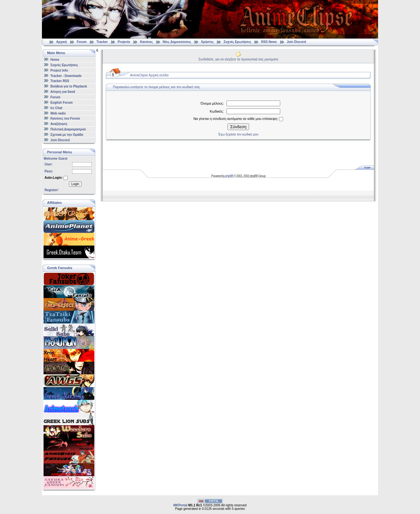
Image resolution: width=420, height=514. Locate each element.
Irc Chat (56, 108)
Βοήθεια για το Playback (69, 86)
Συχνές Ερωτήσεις (238, 42)
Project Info (59, 70)
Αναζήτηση (59, 124)
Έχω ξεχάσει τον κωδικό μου (238, 134)
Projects (124, 42)
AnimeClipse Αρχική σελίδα (149, 75)
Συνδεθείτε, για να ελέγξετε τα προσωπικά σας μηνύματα (238, 59)
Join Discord (296, 42)
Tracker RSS (60, 81)
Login (75, 184)
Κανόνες (146, 42)
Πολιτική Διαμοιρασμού (68, 129)
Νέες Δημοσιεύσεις (177, 42)
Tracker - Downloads (66, 76)
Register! (51, 190)
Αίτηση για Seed (63, 92)
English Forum (62, 103)
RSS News (269, 42)
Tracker (102, 42)
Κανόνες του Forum (65, 118)
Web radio (58, 113)
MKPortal (180, 505)
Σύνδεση (238, 127)
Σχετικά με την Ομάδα (67, 135)
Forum (81, 42)
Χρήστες (207, 42)
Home (55, 60)
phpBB (229, 176)
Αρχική (62, 42)
